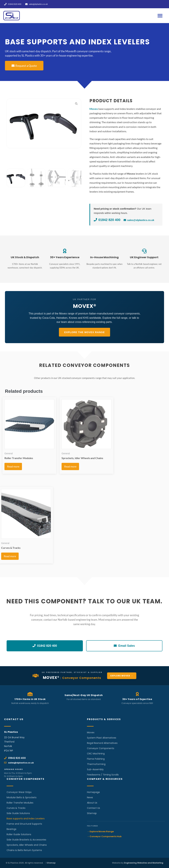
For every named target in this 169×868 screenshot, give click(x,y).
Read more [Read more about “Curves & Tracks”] (10, 556)
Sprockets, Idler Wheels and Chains (27, 845)
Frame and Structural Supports (24, 824)
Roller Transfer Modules (20, 803)
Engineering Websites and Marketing (144, 863)
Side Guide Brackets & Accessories (26, 840)
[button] (160, 16)
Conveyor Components (101, 748)
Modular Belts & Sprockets (22, 797)
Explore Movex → (122, 676)
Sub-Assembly (95, 769)
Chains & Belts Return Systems (24, 850)
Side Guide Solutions (18, 813)
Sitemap (92, 813)
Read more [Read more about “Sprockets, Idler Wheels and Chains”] (70, 466)
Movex (91, 732)
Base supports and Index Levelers (26, 819)
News (90, 797)
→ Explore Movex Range (100, 831)
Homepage (93, 792)
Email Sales (124, 646)
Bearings (11, 829)
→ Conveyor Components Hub (104, 836)
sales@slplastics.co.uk (139, 220)
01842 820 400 (107, 220)
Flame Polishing (96, 759)
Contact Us (93, 808)
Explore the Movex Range (84, 332)
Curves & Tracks (16, 808)
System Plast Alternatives (102, 738)
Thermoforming (96, 764)
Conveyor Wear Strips (19, 792)
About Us (92, 803)
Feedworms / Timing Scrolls (103, 775)
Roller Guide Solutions (19, 834)
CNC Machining (96, 754)
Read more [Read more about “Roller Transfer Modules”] (13, 466)
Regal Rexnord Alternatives (102, 743)
